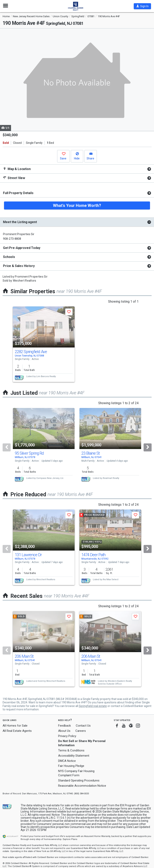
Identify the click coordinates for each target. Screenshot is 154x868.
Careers (81, 731)
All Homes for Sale (15, 726)
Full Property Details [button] (18, 193)
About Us (64, 731)
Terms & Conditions (71, 750)
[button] (142, 6)
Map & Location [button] (17, 169)
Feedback (64, 726)
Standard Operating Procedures (79, 780)
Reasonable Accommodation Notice (82, 786)
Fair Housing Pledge (71, 766)
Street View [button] (14, 178)
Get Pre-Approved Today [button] (22, 248)
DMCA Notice (67, 761)
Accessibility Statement (74, 756)
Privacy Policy (67, 736)
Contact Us (83, 726)
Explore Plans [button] (70, 839)
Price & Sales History (19, 266)
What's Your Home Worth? (77, 205)
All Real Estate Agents (17, 731)
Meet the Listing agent (20, 222)
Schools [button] (9, 257)
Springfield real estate (93, 706)
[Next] (148, 447)
